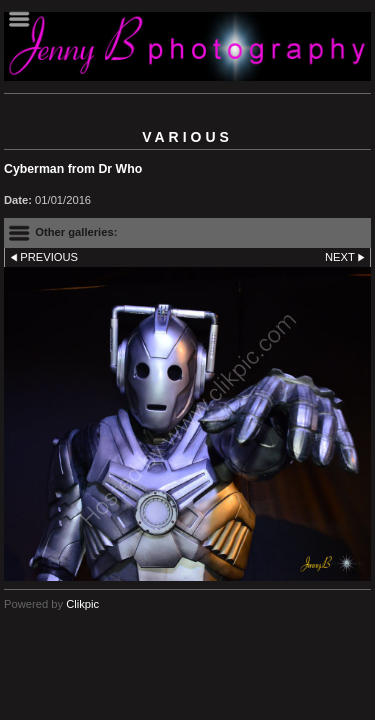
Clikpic (82, 604)
